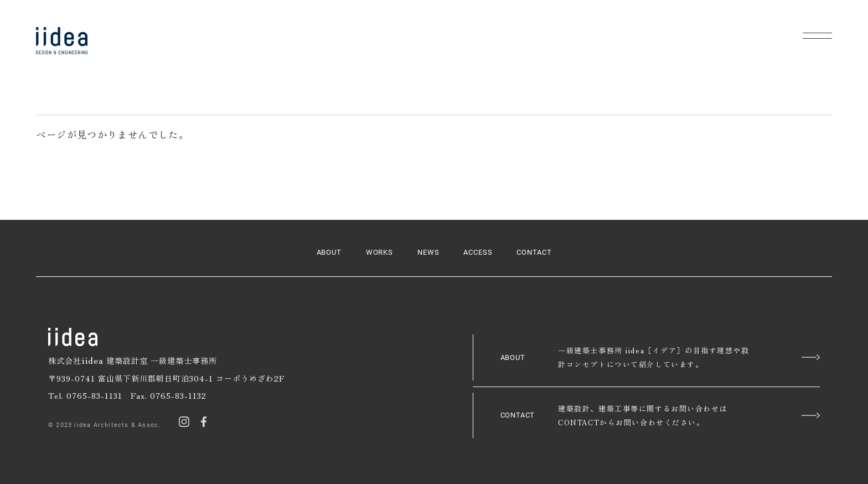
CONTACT (534, 252)
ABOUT (329, 252)
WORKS (380, 252)
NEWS (428, 252)
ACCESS (478, 252)
